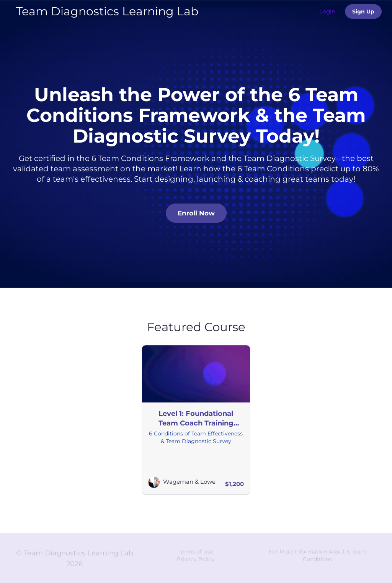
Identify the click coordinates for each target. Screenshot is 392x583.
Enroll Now (196, 213)
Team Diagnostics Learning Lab (107, 11)
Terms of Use (196, 552)
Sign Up (363, 11)
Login (327, 11)
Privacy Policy (196, 559)
